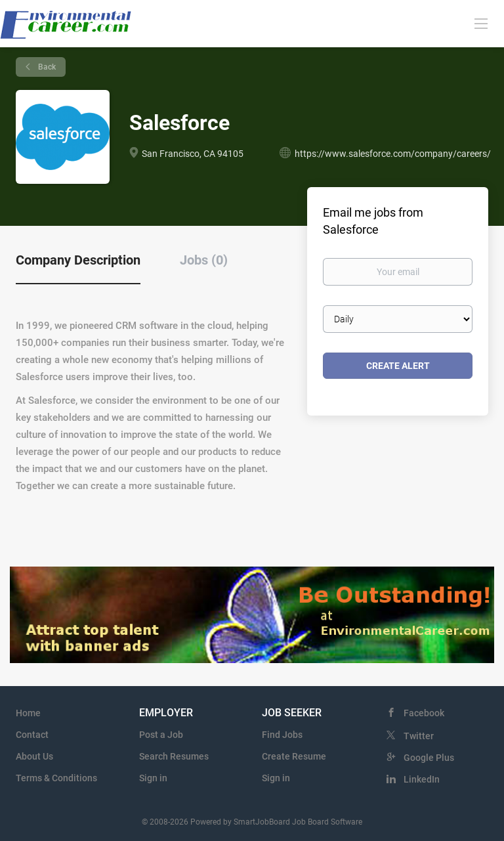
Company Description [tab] (78, 260)
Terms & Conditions (56, 778)
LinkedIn (422, 779)
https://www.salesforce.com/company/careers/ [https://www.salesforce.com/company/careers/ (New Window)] (393, 154)
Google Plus (429, 758)
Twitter (419, 736)
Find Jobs (282, 735)
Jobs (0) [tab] (204, 260)
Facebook (424, 713)
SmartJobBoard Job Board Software (298, 822)
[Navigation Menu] (481, 23)
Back (46, 67)
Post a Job (161, 735)
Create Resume (294, 756)
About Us (34, 756)
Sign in (153, 778)
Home (28, 713)
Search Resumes (174, 756)
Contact (32, 735)
